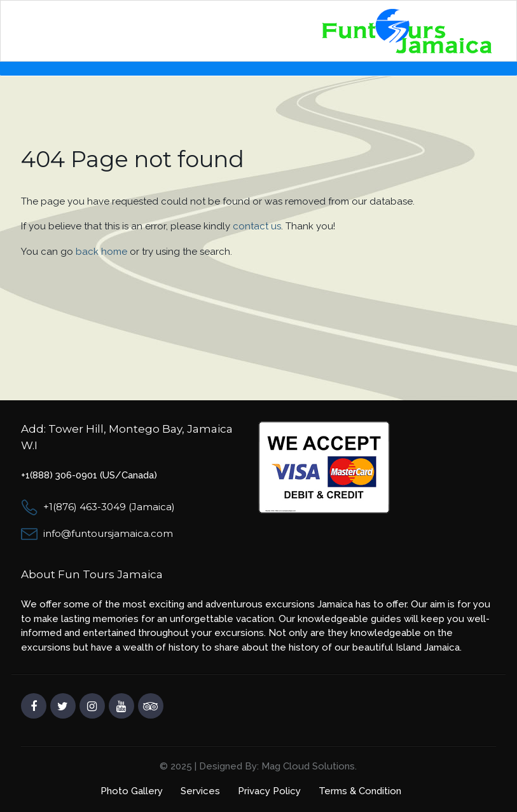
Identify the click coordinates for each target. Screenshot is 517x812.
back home (101, 252)
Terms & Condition (360, 791)
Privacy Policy (269, 791)
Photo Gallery (132, 791)
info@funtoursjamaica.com (108, 533)
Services (200, 791)
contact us (257, 226)
